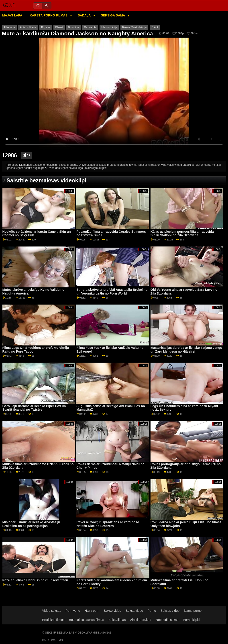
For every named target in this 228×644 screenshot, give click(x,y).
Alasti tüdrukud (141, 620)
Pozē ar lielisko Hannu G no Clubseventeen (35, 580)
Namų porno (193, 611)
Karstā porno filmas (49, 15)
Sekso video (112, 611)
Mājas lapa (12, 15)
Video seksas (52, 611)
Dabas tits (90, 27)
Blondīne (73, 27)
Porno (152, 611)
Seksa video (134, 611)
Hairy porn (92, 611)
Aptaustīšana (28, 27)
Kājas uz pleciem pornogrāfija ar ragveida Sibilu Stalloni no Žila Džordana (182, 233)
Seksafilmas (117, 620)
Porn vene (73, 611)
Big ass (46, 27)
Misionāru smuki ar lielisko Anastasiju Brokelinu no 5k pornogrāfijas (31, 524)
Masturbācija (109, 27)
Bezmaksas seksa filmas (87, 620)
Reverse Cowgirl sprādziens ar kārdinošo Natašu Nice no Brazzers (108, 524)
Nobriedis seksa (167, 620)
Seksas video (170, 611)
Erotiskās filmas (53, 620)
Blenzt (59, 27)
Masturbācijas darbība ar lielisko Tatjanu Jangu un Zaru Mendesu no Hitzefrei (186, 350)
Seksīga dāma (113, 15)
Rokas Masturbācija (134, 27)
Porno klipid (191, 620)
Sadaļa (85, 15)
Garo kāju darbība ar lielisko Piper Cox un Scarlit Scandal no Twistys (34, 408)
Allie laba (9, 27)
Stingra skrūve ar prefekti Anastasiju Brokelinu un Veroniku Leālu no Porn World (112, 292)
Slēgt (155, 27)
